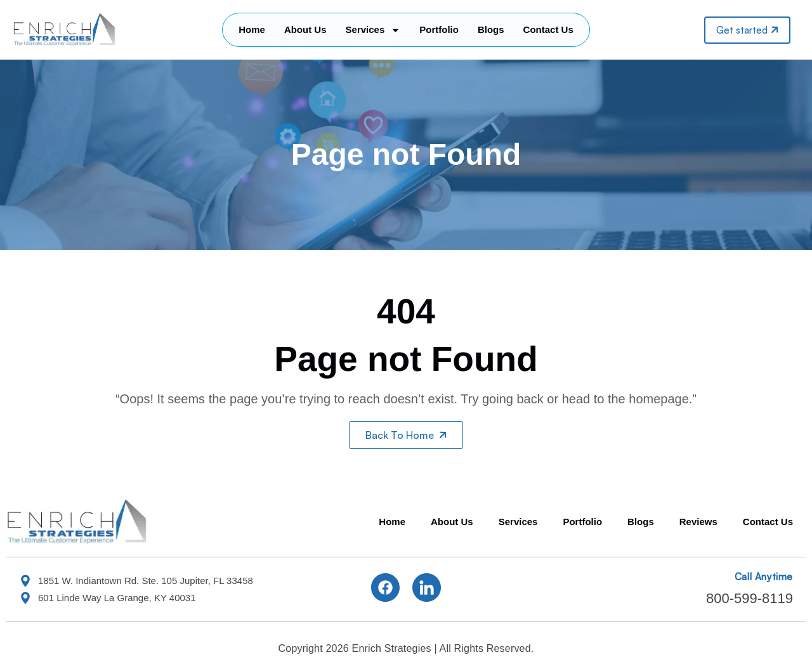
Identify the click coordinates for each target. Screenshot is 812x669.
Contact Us (548, 29)
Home (252, 29)
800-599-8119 (750, 598)
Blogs (491, 29)
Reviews (698, 522)
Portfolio (439, 29)
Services (373, 30)
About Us (305, 29)
